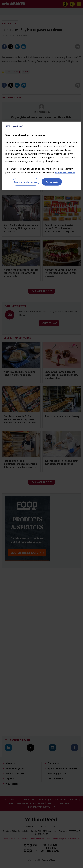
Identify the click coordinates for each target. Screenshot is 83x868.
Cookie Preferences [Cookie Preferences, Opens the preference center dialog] (26, 182)
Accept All (52, 182)
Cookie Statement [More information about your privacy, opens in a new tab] (65, 173)
